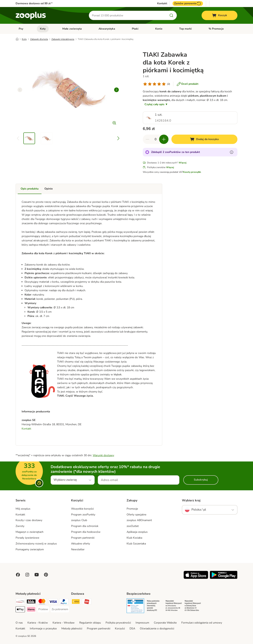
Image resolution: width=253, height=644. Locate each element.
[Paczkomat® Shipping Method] (76, 602)
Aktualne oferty (81, 544)
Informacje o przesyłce (43, 629)
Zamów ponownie (188, 4)
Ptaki (135, 29)
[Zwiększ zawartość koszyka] (164, 139)
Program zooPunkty (83, 515)
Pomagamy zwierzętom (30, 549)
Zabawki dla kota (39, 39)
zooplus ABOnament (139, 520)
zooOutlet (133, 526)
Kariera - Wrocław (64, 623)
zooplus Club (79, 520)
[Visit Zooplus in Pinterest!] (46, 575)
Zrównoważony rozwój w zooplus (36, 544)
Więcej (182, 163)
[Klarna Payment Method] (31, 610)
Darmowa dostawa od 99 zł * (34, 3)
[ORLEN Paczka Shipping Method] (87, 602)
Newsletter (78, 549)
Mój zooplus (23, 509)
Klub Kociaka (134, 538)
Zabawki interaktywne (63, 39)
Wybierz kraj (191, 500)
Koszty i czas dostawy (29, 520)
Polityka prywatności (118, 623)
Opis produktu (30, 189)
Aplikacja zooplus (137, 532)
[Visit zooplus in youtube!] (37, 575)
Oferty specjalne (136, 515)
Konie (159, 29)
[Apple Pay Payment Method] (20, 610)
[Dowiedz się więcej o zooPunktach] (232, 152)
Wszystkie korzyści (82, 509)
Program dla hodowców (86, 532)
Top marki (186, 29)
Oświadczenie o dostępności (157, 629)
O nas (19, 623)
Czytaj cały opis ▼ (156, 104)
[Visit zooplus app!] (196, 578)
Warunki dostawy (103, 455)
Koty (43, 29)
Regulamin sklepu (90, 623)
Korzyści (120, 629)
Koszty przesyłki (192, 172)
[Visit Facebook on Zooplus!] (18, 575)
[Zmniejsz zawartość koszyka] (147, 139)
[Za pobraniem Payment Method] (60, 609)
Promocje (132, 509)
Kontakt (162, 4)
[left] (20, 90)
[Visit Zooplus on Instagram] (27, 575)
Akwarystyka (107, 29)
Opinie (49, 189)
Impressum (142, 623)
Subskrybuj (201, 480)
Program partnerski (83, 538)
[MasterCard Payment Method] (42, 602)
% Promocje (216, 29)
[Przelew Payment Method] (43, 609)
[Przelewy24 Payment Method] (20, 602)
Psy (21, 29)
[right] (116, 90)
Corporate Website (165, 623)
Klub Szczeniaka (136, 544)
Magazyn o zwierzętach (30, 532)
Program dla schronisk (85, 526)
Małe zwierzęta (72, 29)
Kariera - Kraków (38, 623)
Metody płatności (72, 629)
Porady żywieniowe (27, 538)
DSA (132, 629)
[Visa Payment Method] (53, 602)
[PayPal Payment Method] (64, 602)
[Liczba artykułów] (156, 139)
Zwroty (20, 526)
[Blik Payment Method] (31, 602)
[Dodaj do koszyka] (204, 139)
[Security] (135, 606)
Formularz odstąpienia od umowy (202, 623)
